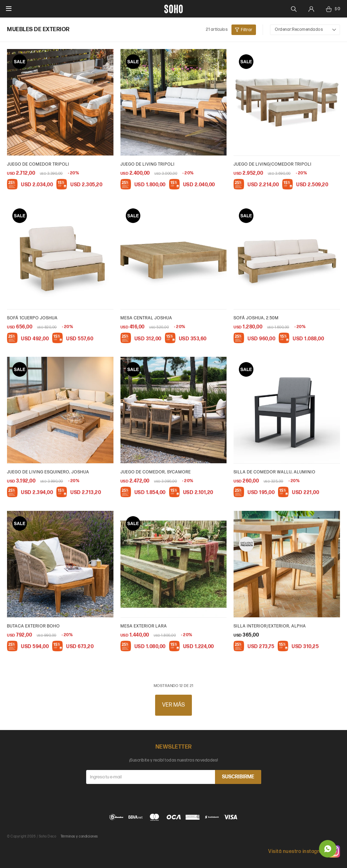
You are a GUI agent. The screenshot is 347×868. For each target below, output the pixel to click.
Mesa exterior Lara (144, 626)
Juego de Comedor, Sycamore (156, 472)
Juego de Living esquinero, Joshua (48, 472)
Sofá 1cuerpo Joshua (32, 318)
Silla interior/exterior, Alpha (270, 626)
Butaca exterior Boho (33, 626)
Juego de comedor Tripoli (38, 164)
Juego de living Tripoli (148, 164)
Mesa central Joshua (146, 318)
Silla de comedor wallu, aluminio (275, 472)
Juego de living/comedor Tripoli (273, 164)
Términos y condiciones (79, 836)
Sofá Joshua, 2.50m (256, 318)
